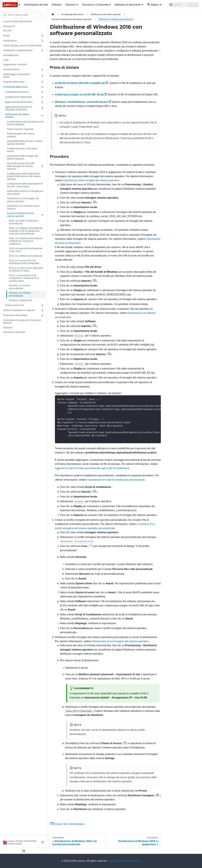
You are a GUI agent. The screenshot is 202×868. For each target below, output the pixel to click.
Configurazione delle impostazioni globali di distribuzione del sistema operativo (24, 176)
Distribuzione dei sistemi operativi (17, 116)
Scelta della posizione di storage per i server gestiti (25, 192)
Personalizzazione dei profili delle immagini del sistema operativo (21, 166)
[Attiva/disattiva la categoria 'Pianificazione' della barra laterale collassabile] (42, 41)
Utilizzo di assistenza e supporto (19, 310)
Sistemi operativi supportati (20, 129)
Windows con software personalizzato (20, 294)
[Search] (184, 5)
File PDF (7, 31)
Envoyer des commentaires (67, 824)
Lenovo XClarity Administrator (18, 21)
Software (57, 5)
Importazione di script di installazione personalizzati (116, 480)
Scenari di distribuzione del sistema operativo (20, 215)
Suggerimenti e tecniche (15, 64)
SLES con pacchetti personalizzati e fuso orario (26, 250)
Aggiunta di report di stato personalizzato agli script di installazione (92, 468)
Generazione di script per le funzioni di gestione (22, 322)
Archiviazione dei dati (36, 5)
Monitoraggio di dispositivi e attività (17, 76)
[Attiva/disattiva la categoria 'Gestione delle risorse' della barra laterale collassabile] (42, 82)
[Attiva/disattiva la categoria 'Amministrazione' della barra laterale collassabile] (42, 70)
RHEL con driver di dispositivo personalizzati (24, 222)
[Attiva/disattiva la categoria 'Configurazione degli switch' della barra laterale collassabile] (42, 97)
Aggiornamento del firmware (19, 102)
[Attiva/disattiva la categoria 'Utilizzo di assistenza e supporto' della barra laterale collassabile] (42, 310)
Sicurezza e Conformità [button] (95, 5)
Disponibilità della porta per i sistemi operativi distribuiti (25, 142)
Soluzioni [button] (70, 5)
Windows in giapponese (21, 300)
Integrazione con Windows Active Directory (23, 207)
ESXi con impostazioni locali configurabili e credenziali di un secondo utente (24, 278)
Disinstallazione (11, 55)
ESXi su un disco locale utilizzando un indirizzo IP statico (26, 269)
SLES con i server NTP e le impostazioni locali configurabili (24, 262)
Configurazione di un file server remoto (22, 150)
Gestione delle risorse (14, 82)
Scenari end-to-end (14, 305)
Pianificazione (10, 41)
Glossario (8, 328)
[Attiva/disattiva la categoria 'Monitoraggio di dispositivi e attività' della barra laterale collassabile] (42, 76)
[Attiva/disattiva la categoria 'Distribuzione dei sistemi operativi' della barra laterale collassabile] (42, 116)
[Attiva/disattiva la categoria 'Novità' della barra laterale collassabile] (42, 36)
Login (6, 60)
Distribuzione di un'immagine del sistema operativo (23, 200)
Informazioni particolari (14, 332)
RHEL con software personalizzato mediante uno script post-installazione (26, 241)
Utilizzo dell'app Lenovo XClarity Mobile (22, 46)
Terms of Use (133, 861)
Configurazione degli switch (18, 97)
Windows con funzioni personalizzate (19, 287)
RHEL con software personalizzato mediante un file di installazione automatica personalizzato (26, 231)
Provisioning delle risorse (15, 87)
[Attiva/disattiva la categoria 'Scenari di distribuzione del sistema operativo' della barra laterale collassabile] (42, 215)
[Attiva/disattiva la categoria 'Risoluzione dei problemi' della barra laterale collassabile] (42, 315)
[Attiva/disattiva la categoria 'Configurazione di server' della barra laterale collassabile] (42, 92)
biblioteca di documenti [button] (128, 5)
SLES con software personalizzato (26, 256)
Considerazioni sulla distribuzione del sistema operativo (25, 123)
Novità (6, 36)
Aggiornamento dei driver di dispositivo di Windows (19, 108)
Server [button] (14, 5)
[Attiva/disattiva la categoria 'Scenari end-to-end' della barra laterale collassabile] (42, 305)
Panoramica (9, 26)
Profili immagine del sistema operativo (21, 135)
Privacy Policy (116, 861)
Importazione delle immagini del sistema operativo (22, 157)
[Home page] (53, 14)
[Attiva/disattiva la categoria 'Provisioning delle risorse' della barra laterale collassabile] (42, 87)
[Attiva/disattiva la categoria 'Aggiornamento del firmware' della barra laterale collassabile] (42, 102)
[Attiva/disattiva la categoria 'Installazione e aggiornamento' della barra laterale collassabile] (42, 50)
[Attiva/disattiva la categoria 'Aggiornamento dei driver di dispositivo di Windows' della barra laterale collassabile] (42, 108)
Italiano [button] (153, 5)
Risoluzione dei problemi (15, 315)
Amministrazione (11, 69)
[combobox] (8, 15)
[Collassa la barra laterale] (24, 851)
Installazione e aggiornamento (18, 50)
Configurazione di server (17, 92)
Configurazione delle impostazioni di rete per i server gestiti (25, 185)
